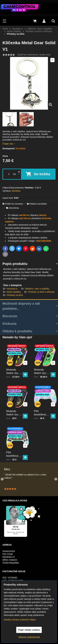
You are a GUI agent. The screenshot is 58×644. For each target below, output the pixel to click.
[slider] (9, 55)
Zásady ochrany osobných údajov (20, 620)
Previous (2, 479)
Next (56, 479)
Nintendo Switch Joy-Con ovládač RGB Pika (15, 370)
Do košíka (42, 174)
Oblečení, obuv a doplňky (37, 289)
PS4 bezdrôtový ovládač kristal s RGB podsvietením (15, 454)
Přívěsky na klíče (15, 295)
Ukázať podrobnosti (29, 637)
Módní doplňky (14, 292)
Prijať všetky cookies (29, 630)
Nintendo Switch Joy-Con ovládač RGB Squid (43, 370)
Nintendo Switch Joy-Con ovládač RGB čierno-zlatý (15, 412)
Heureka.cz (12, 289)
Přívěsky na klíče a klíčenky (41, 292)
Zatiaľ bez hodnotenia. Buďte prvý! (34, 55)
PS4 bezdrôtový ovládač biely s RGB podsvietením (43, 412)
